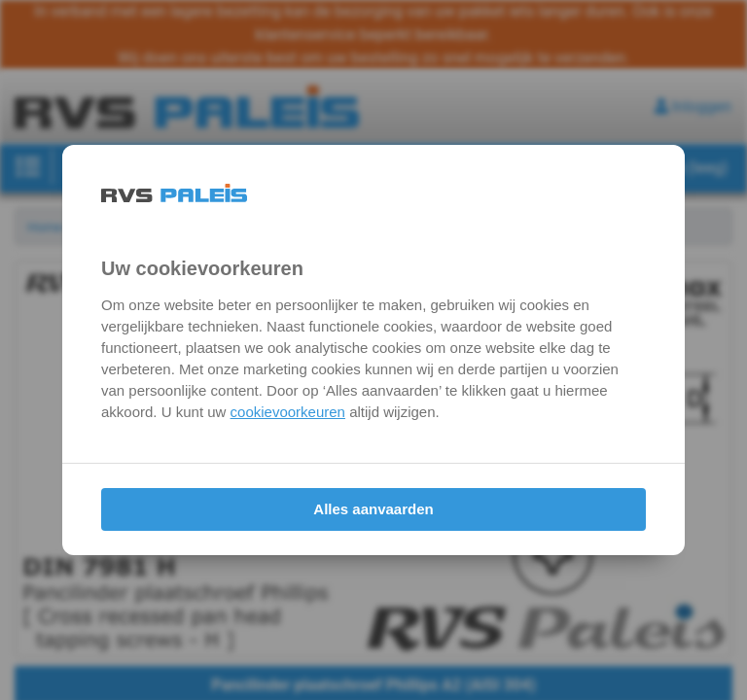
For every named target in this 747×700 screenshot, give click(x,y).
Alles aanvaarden (373, 509)
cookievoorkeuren (288, 412)
